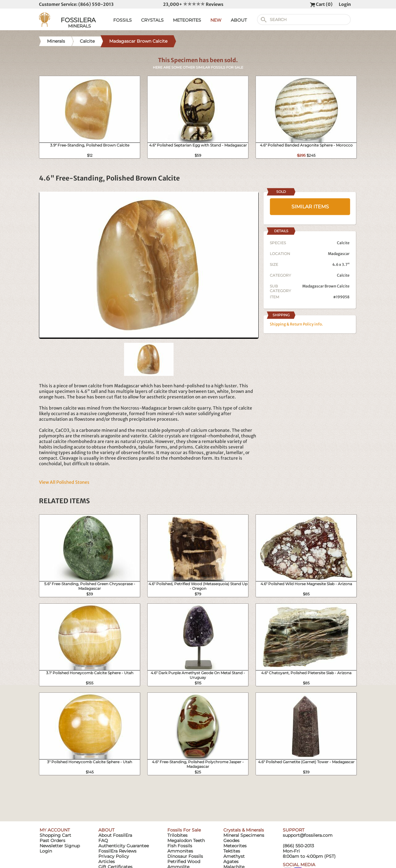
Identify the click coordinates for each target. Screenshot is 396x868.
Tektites (232, 851)
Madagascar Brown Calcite (326, 286)
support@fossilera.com (308, 835)
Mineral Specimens (244, 835)
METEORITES (187, 20)
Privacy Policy (114, 856)
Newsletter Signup (60, 846)
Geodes (231, 840)
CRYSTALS (152, 20)
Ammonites (180, 851)
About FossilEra (115, 835)
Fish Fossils (180, 846)
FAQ (103, 840)
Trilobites (177, 835)
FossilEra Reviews (117, 851)
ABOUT (239, 20)
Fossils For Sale (184, 830)
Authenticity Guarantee (124, 846)
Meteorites (235, 846)
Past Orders (52, 840)
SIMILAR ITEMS (310, 207)
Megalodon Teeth (186, 840)
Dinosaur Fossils (185, 856)
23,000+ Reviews (193, 4)
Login (345, 4)
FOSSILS (123, 20)
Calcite (343, 275)
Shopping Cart (55, 835)
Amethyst (234, 856)
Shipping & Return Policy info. (296, 324)
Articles (107, 862)
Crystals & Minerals (244, 830)
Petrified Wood (184, 862)
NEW (216, 20)
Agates (231, 862)
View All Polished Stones (64, 482)
